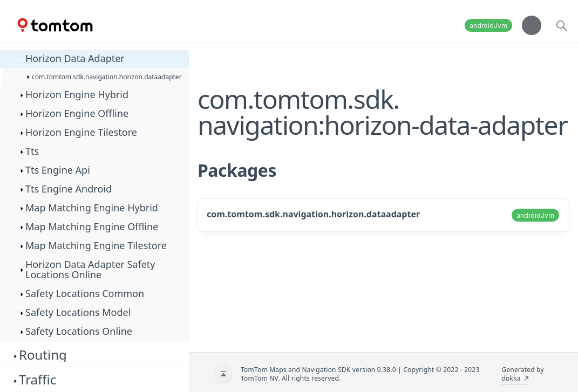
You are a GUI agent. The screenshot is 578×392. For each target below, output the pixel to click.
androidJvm (488, 26)
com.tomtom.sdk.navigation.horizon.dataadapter (313, 214)
